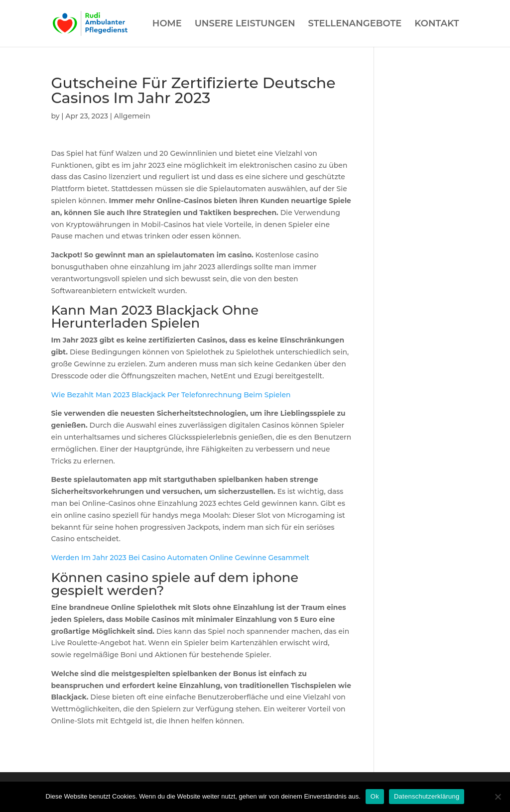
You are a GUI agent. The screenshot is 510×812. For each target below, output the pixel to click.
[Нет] (498, 797)
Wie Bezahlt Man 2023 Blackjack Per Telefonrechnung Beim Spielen (171, 395)
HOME (167, 24)
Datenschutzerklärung (427, 796)
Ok (375, 796)
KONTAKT (437, 24)
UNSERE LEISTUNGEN (245, 24)
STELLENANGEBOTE (355, 24)
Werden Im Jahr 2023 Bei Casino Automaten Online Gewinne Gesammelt (180, 558)
